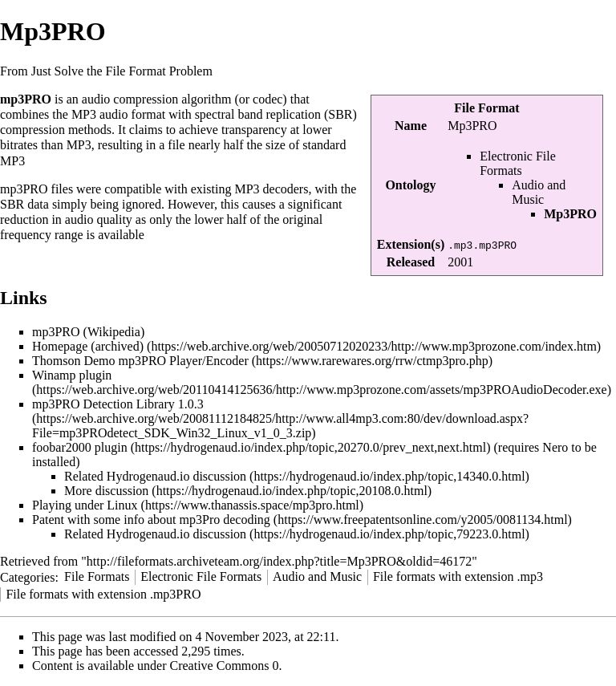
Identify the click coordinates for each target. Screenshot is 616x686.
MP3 (84, 114)
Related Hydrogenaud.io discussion (155, 476)
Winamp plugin (72, 375)
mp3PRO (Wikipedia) (88, 332)
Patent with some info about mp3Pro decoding (151, 520)
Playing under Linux (85, 505)
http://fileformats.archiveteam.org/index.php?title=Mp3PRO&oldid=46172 (279, 561)
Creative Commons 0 (225, 666)
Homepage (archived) (88, 346)
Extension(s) (411, 244)
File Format (486, 108)
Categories (27, 576)
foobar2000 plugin (80, 447)
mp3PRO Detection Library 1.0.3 (118, 404)
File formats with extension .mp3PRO (103, 594)
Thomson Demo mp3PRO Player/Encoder (140, 361)
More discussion (106, 491)
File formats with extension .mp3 (458, 576)
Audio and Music (539, 192)
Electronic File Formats (518, 163)
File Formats (97, 576)
